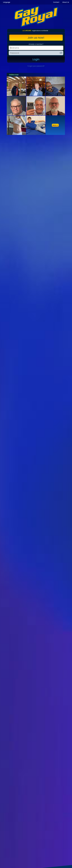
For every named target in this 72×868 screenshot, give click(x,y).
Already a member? (36, 44)
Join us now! (36, 38)
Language (7, 2)
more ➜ (55, 125)
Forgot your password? (36, 66)
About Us (66, 2)
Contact (56, 2)
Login (36, 59)
